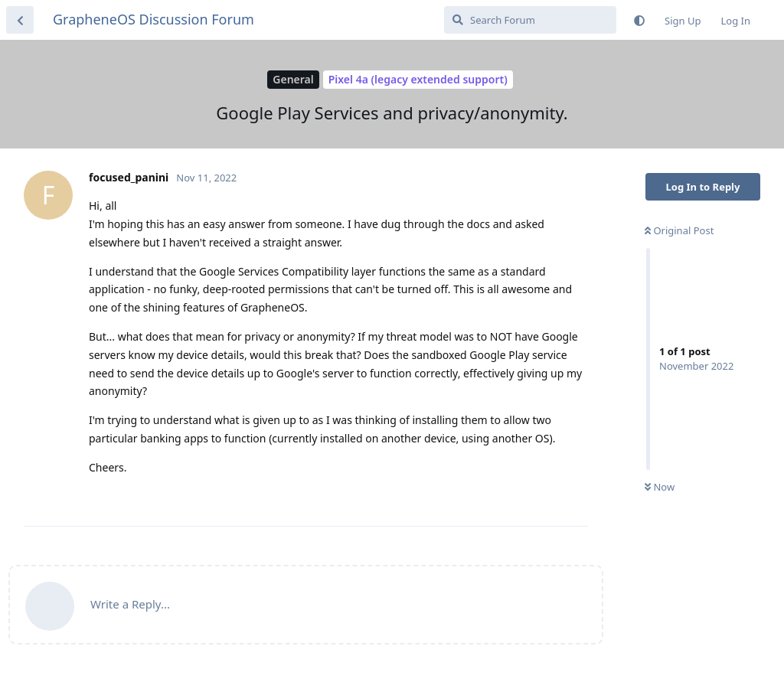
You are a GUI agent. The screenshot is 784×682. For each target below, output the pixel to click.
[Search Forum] (530, 20)
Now (660, 487)
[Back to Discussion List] (20, 20)
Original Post (679, 230)
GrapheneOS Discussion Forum (154, 19)
